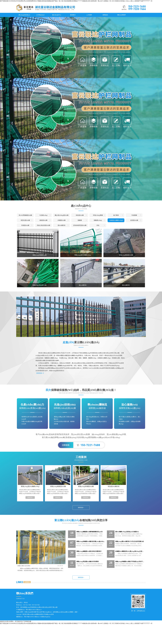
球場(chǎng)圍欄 (98, 215)
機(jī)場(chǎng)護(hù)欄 (62, 215)
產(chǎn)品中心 (57, 15)
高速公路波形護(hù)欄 (43, 225)
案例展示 (73, 15)
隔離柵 (80, 220)
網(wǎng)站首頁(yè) (24, 15)
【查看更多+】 (40, 373)
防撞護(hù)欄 (25, 225)
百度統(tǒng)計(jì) (45, 617)
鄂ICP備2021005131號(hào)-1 (34, 610)
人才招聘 (89, 15)
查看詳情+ (30, 498)
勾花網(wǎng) (43, 215)
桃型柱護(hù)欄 (25, 220)
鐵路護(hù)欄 (43, 220)
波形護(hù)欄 (134, 220)
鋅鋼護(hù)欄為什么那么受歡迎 (28, 566)
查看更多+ (81, 508)
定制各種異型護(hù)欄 (80, 225)
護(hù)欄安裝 (62, 225)
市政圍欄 (134, 215)
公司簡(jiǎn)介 (41, 15)
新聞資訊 (105, 15)
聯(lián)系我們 (122, 15)
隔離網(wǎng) (98, 220)
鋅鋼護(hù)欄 (62, 220)
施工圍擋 (116, 215)
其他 (98, 225)
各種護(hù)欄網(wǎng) (116, 220)
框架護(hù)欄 (80, 215)
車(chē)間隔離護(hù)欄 (25, 215)
